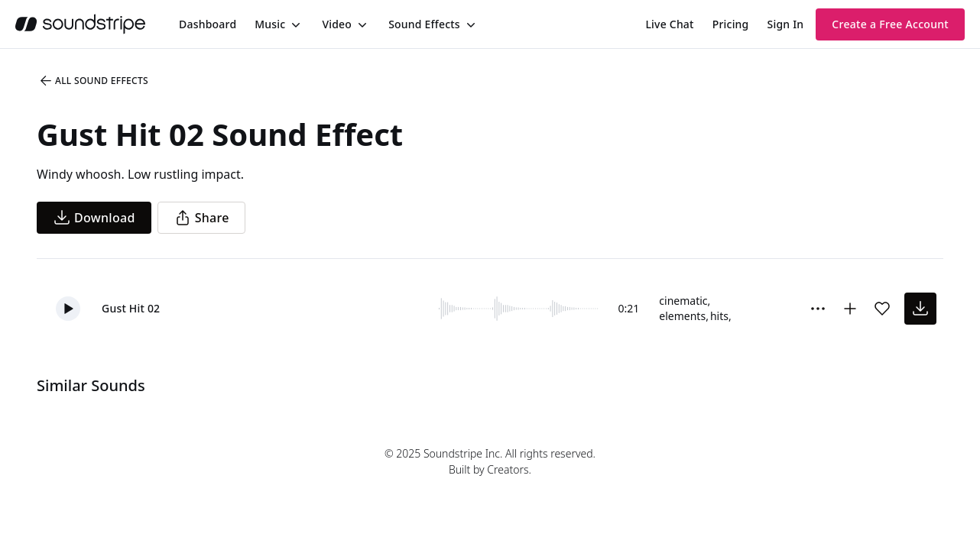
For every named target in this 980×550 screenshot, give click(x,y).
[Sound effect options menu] (818, 309)
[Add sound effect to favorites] (882, 309)
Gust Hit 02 (131, 308)
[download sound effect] (920, 309)
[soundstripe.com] (80, 24)
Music (270, 24)
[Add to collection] (850, 309)
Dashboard (208, 24)
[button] (68, 309)
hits (719, 316)
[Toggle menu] (294, 24)
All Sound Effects (93, 81)
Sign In (786, 24)
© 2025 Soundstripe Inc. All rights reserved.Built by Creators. (490, 461)
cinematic (683, 301)
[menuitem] (208, 24)
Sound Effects (424, 24)
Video (337, 24)
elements (682, 316)
